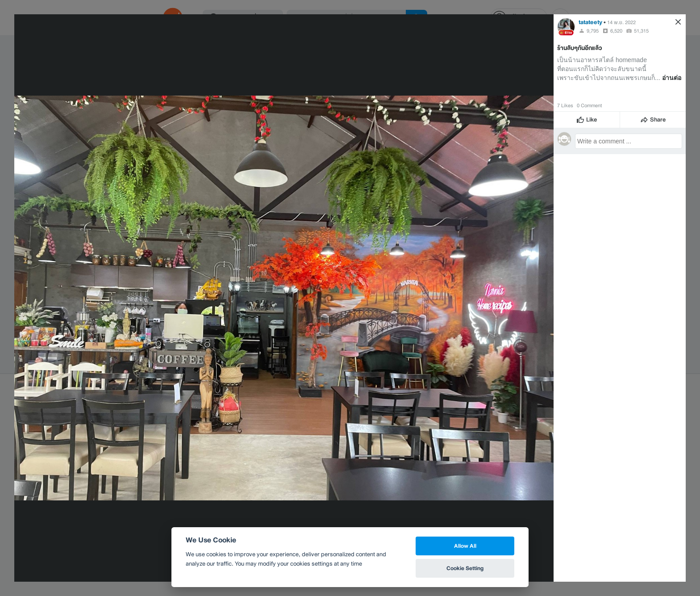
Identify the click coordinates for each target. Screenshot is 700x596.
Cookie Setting (465, 568)
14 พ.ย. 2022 (621, 22)
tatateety (590, 22)
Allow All (465, 546)
